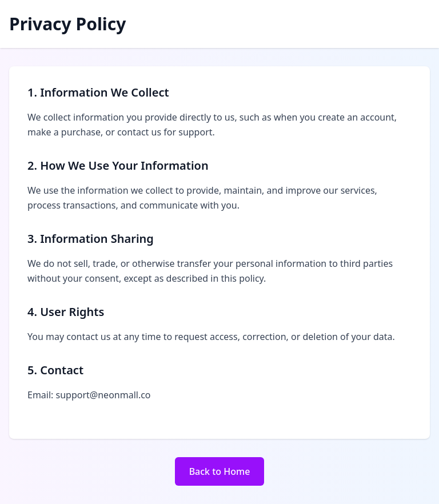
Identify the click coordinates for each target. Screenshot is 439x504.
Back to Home (220, 471)
